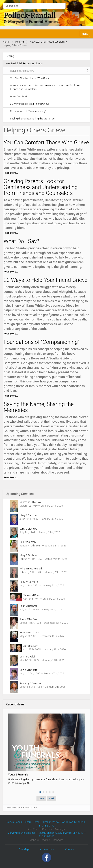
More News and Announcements (21, 808)
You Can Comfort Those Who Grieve (30, 78)
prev (41, 798)
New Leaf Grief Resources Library (48, 42)
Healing (20, 42)
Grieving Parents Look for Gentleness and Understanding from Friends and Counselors (45, 87)
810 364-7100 (46, 836)
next (51, 798)
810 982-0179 (46, 826)
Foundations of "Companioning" (28, 111)
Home (6, 42)
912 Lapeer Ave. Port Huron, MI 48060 (64, 822)
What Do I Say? (19, 96)
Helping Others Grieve (22, 71)
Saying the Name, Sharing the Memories (32, 119)
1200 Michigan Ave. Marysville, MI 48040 (61, 833)
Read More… (11, 173)
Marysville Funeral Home (21, 833)
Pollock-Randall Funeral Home (23, 822)
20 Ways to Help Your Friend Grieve (30, 104)
